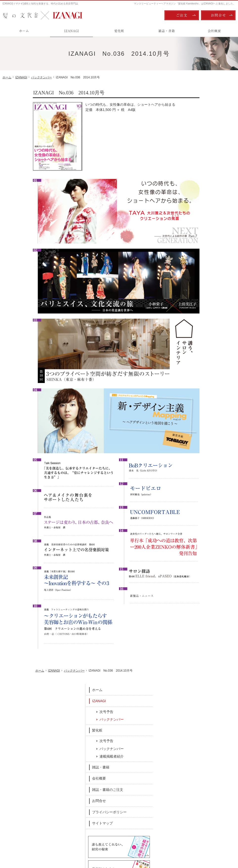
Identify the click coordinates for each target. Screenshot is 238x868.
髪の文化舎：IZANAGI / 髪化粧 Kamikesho (31, 843)
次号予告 (201, 118)
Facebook (85, 762)
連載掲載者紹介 (206, 163)
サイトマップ (197, 229)
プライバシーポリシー (204, 218)
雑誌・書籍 (195, 174)
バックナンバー (206, 126)
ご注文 (182, 15)
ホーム (192, 96)
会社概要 (193, 185)
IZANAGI (193, 107)
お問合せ (193, 207)
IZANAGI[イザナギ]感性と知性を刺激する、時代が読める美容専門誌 (40, 4)
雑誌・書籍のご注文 (202, 196)
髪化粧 (192, 137)
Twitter (153, 762)
